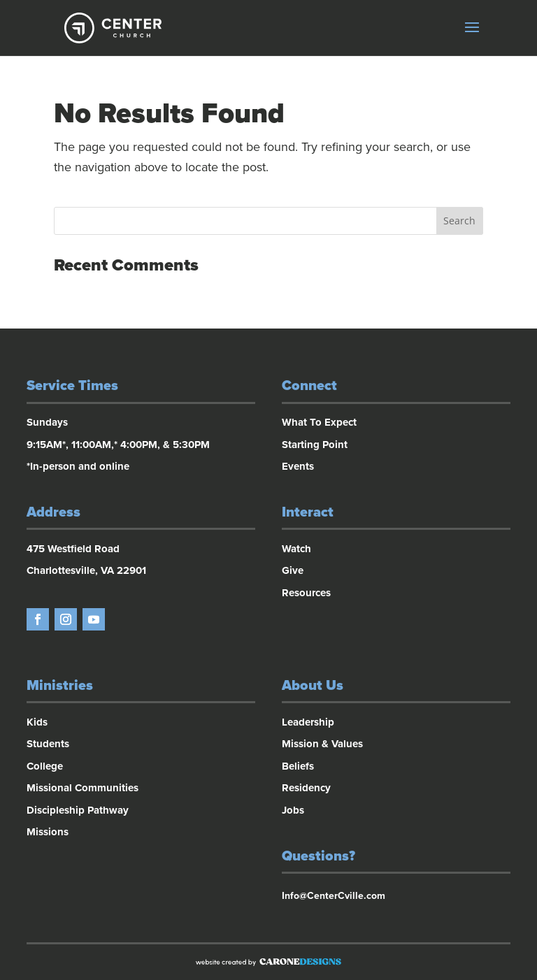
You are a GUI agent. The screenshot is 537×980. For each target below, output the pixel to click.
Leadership (308, 722)
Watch (296, 549)
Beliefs (298, 766)
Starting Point (315, 445)
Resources (306, 593)
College (45, 766)
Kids (37, 722)
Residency (306, 788)
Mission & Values (322, 744)
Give (293, 570)
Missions (48, 832)
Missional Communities (83, 788)
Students (48, 744)
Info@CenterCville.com (334, 896)
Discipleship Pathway (78, 810)
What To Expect (319, 422)
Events (298, 466)
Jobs (293, 810)
